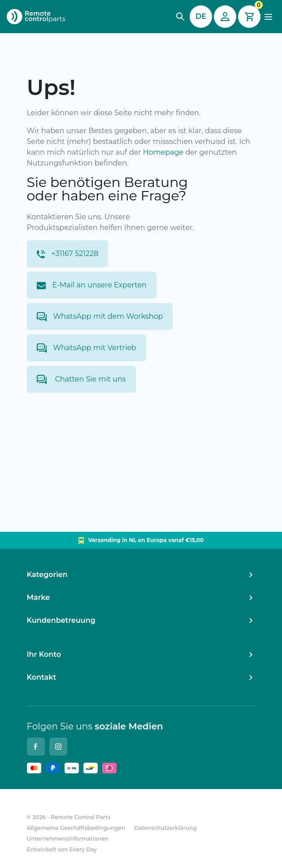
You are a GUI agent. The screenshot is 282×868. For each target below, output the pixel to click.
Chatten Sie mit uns (81, 380)
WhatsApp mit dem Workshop (100, 317)
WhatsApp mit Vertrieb (87, 348)
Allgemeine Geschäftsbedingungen (76, 828)
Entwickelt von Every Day (62, 849)
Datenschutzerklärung (165, 828)
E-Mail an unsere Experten (92, 285)
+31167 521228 (68, 254)
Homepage (163, 152)
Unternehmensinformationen (68, 839)
